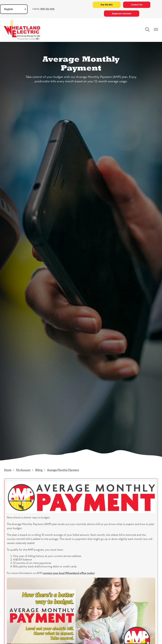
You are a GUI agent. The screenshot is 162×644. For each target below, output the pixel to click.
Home (8, 470)
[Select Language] (14, 9)
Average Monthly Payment (63, 470)
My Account (23, 470)
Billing (39, 470)
